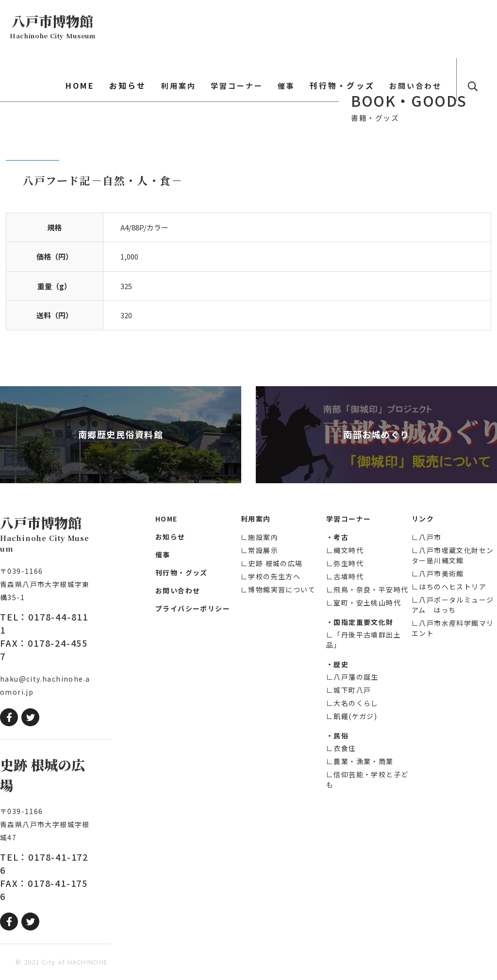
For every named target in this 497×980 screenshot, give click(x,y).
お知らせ (175, 27)
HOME (135, 27)
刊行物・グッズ (363, 27)
